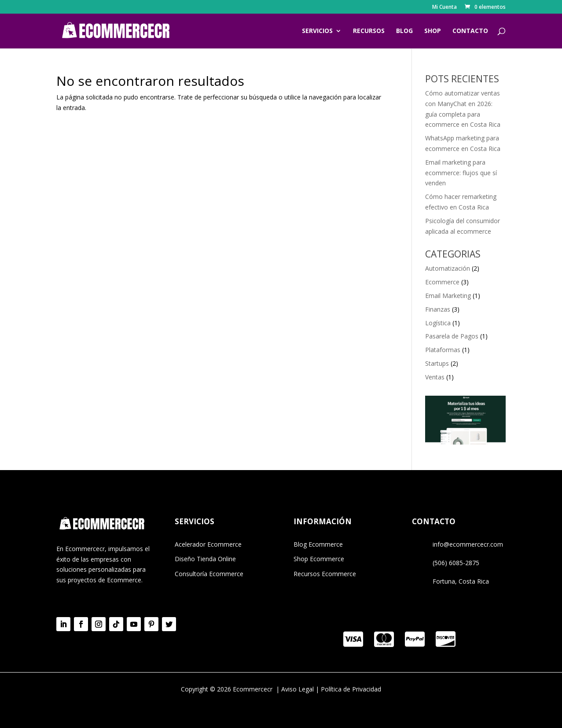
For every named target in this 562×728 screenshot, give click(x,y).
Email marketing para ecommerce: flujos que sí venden (461, 173)
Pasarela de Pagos (452, 336)
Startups (437, 363)
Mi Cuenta (444, 7)
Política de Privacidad (351, 689)
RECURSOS (369, 31)
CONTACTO (470, 31)
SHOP (433, 31)
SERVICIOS (317, 31)
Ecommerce (442, 282)
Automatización (448, 268)
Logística (438, 323)
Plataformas (443, 350)
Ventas (435, 377)
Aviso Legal (298, 689)
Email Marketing (448, 296)
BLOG (404, 31)
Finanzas (438, 309)
